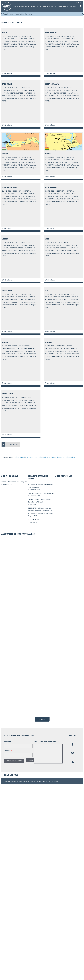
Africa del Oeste (26, 14)
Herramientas (36, 6)
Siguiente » (14, 444)
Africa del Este (32, 457)
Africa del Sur (71, 457)
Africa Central (20, 457)
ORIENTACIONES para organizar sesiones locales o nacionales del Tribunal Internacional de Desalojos (41, 511)
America (4, 482)
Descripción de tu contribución (46, 787)
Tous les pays (8, 14)
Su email (8, 796)
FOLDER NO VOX (34, 519)
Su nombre (9, 787)
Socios (66, 6)
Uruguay (24, 482)
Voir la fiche (7, 73)
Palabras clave (23, 6)
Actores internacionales (52, 6)
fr (77, 3)
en (81, 3)
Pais (15, 6)
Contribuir (74, 6)
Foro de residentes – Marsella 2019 (41, 493)
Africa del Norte (45, 457)
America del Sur (14, 482)
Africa (17, 14)
